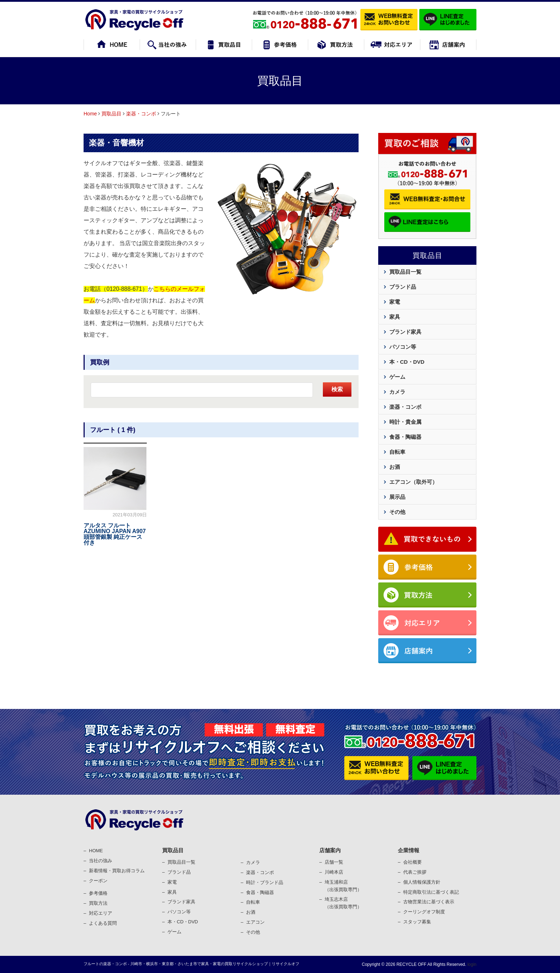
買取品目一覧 (405, 272)
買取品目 (111, 114)
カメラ (397, 392)
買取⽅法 (98, 903)
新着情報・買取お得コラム (117, 871)
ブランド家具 (405, 332)
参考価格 (98, 893)
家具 (395, 317)
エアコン (255, 922)
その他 (397, 512)
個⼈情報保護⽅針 (422, 882)
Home (90, 114)
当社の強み (101, 861)
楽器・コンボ (141, 114)
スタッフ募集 (417, 922)
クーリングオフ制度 (424, 912)
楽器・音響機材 (116, 143)
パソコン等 (403, 347)
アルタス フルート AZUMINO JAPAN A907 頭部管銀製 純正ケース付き (115, 534)
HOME (96, 851)
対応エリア (101, 913)
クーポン (98, 881)
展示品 (397, 497)
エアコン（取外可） (413, 482)
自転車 (397, 452)
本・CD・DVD (407, 362)
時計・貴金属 (405, 422)
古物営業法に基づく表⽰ (429, 902)
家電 (395, 302)
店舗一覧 (334, 862)
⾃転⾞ (253, 902)
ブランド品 (403, 287)
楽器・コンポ (260, 872)
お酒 (395, 467)
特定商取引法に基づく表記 (431, 892)
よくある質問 (103, 923)
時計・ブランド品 (265, 882)
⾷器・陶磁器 (260, 892)
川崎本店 (334, 872)
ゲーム (397, 377)
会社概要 (412, 862)
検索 (337, 389)
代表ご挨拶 (415, 872)
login (471, 964)
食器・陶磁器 (405, 437)
